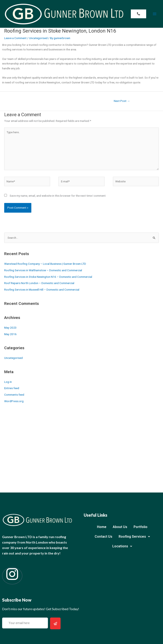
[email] (25, 623)
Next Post (122, 101)
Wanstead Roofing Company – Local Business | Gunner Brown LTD (45, 264)
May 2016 (10, 334)
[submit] (55, 623)
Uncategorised (38, 38)
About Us (120, 527)
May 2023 (10, 328)
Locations (122, 546)
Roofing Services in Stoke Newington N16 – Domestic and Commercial (48, 277)
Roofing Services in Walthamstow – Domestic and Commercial (43, 270)
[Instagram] (12, 576)
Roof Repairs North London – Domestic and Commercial (39, 283)
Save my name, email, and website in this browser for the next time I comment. (58, 196)
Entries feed (12, 388)
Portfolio (140, 527)
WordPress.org (14, 401)
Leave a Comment (15, 38)
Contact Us (103, 537)
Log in (8, 382)
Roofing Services (134, 537)
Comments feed (14, 395)
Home (102, 527)
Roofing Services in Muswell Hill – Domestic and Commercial (42, 290)
